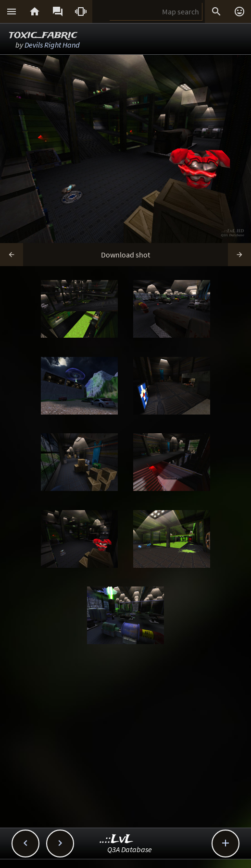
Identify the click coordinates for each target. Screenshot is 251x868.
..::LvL (117, 839)
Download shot (125, 255)
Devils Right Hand (52, 45)
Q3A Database (130, 849)
